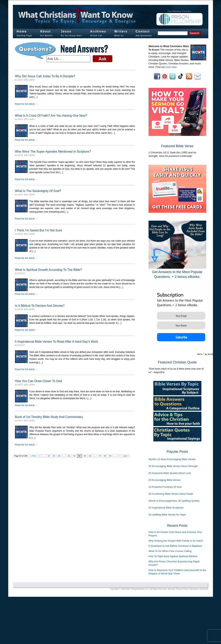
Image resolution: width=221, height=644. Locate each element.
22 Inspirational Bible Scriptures (166, 508)
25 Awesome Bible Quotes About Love (170, 473)
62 (74, 456)
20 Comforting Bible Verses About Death (171, 494)
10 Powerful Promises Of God (165, 487)
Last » (126, 456)
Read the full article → (26, 104)
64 (85, 456)
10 (49, 456)
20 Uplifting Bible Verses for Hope (167, 515)
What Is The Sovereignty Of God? (38, 191)
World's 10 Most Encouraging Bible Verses (172, 459)
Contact (143, 31)
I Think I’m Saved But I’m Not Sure (39, 230)
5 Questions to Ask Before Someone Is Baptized (175, 546)
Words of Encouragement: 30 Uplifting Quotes (174, 501)
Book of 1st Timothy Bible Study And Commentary (49, 417)
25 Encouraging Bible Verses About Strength (173, 466)
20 (54, 456)
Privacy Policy (182, 589)
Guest (21, 273)
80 (105, 456)
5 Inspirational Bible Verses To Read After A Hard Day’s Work (56, 342)
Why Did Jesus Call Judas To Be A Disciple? (45, 76)
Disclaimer (194, 589)
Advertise (204, 589)
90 (110, 456)
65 (90, 456)
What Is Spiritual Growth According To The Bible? (49, 270)
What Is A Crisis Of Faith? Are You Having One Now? (51, 116)
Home (22, 31)
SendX (211, 354)
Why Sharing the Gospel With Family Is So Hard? (176, 541)
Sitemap (171, 589)
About (45, 31)
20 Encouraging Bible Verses (165, 480)
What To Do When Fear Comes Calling (170, 551)
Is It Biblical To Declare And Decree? (40, 306)
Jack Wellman (26, 80)
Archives (98, 31)
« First (33, 456)
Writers (121, 31)
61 (69, 456)
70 (100, 456)
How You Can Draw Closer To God (39, 381)
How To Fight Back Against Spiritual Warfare (173, 556)
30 (59, 456)
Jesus (66, 31)
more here (171, 67)
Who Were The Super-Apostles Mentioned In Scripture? (53, 152)
